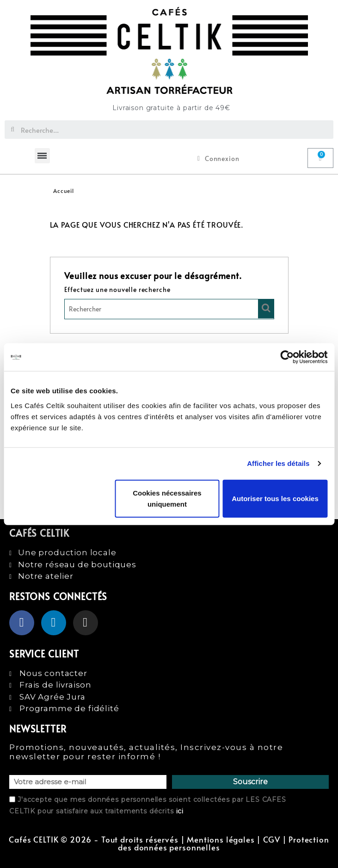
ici (180, 811)
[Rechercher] (169, 309)
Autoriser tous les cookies (275, 498)
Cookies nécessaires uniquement (167, 498)
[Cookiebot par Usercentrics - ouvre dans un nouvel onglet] (287, 357)
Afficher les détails (278, 463)
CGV (272, 840)
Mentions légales (221, 840)
